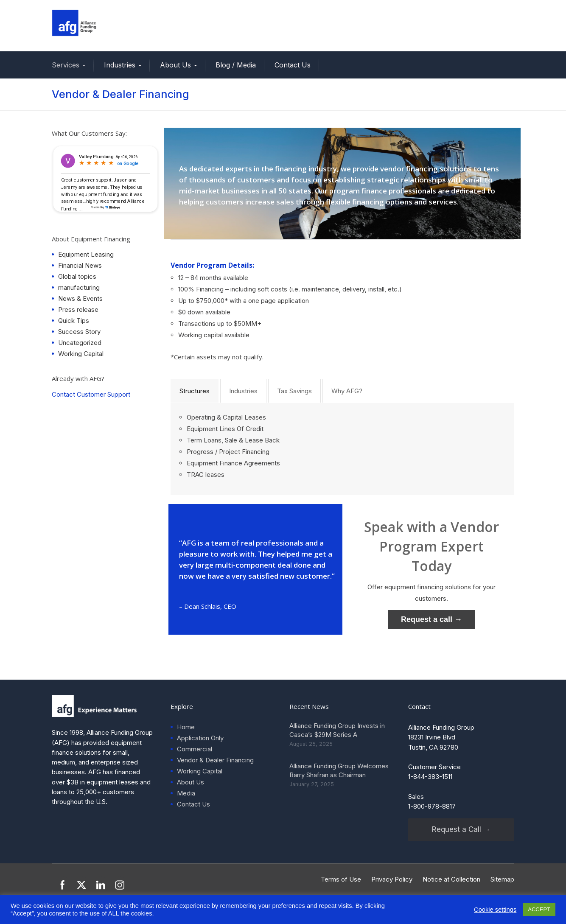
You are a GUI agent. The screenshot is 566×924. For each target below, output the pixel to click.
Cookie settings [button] (495, 910)
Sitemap (502, 879)
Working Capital (81, 354)
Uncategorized (80, 343)
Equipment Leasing (86, 254)
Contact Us (293, 65)
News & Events (80, 298)
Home (186, 727)
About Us (175, 65)
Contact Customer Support (91, 394)
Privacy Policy (392, 879)
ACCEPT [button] (539, 909)
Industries (120, 65)
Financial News (80, 265)
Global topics (77, 276)
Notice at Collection (451, 879)
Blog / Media (236, 65)
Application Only (200, 738)
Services (66, 65)
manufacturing (79, 287)
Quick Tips (74, 321)
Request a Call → (461, 829)
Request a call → (432, 619)
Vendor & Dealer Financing (215, 760)
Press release (78, 309)
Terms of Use (341, 879)
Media (186, 793)
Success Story (79, 332)
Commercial (195, 749)
